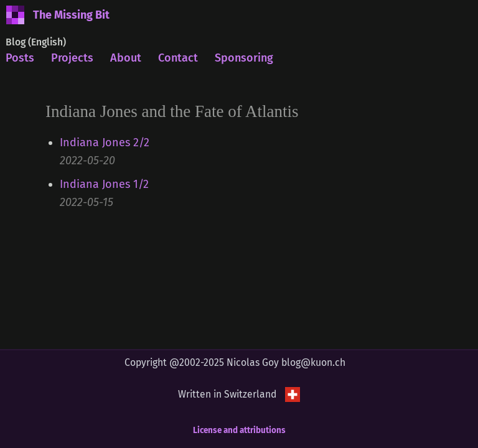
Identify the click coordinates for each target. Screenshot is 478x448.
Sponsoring (244, 58)
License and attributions (239, 430)
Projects (72, 58)
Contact (178, 58)
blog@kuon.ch (313, 362)
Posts (20, 58)
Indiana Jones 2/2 (105, 142)
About (126, 58)
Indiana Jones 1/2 (104, 184)
